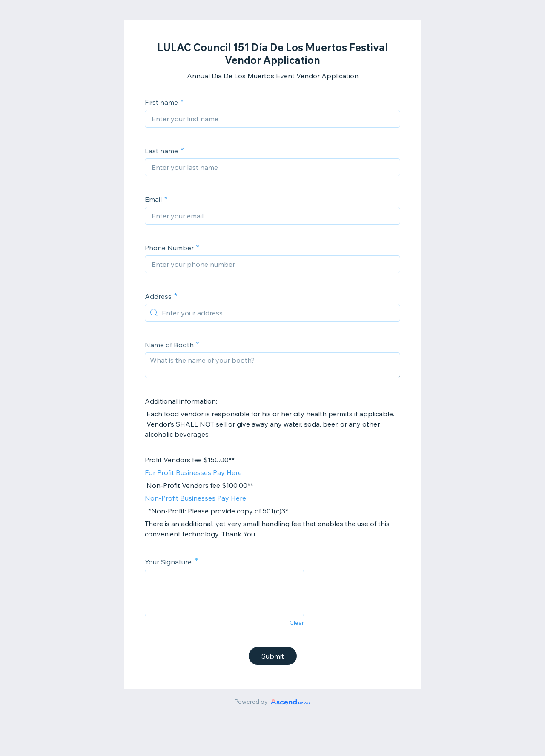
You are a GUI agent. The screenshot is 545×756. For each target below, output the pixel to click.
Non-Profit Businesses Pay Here (195, 498)
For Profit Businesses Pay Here (193, 472)
